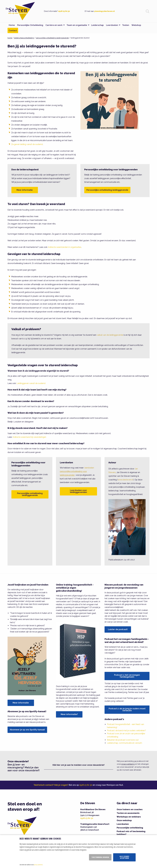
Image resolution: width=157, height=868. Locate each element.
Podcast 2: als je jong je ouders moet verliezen (127, 710)
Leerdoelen (123, 824)
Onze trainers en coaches (130, 809)
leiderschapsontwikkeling (24, 38)
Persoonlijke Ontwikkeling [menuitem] (30, 25)
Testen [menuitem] (126, 25)
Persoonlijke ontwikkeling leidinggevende (107, 190)
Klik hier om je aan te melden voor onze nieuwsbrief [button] (78, 765)
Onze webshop (124, 820)
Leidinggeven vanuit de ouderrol (31, 383)
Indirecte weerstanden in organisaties (65, 247)
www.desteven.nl (125, 480)
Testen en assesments (128, 813)
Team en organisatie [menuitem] (77, 25)
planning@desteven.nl (105, 11)
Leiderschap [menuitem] (97, 25)
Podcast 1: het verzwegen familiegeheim (127, 676)
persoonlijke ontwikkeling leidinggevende (52, 38)
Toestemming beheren (100, 857)
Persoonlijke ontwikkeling (130, 828)
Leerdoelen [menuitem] (112, 25)
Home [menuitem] (12, 25)
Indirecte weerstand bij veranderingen (29, 437)
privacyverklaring (128, 764)
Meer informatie (25, 190)
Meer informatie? (69, 714)
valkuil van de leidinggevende (110, 335)
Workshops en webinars (129, 817)
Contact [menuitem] (13, 30)
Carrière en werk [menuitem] (54, 25)
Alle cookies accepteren (124, 857)
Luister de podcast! (118, 629)
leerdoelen (77, 471)
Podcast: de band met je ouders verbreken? (126, 731)
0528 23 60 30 (64, 11)
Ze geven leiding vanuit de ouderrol (27, 144)
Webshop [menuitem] (136, 25)
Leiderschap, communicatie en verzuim (125, 743)
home (10, 38)
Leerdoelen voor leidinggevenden (78, 491)
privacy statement (38, 865)
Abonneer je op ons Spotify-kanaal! (27, 730)
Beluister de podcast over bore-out (123, 740)
